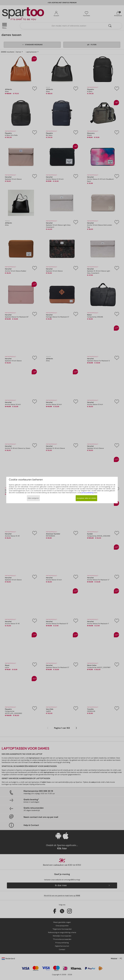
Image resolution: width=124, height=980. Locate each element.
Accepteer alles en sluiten (86, 498)
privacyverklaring (88, 493)
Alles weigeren (33, 498)
